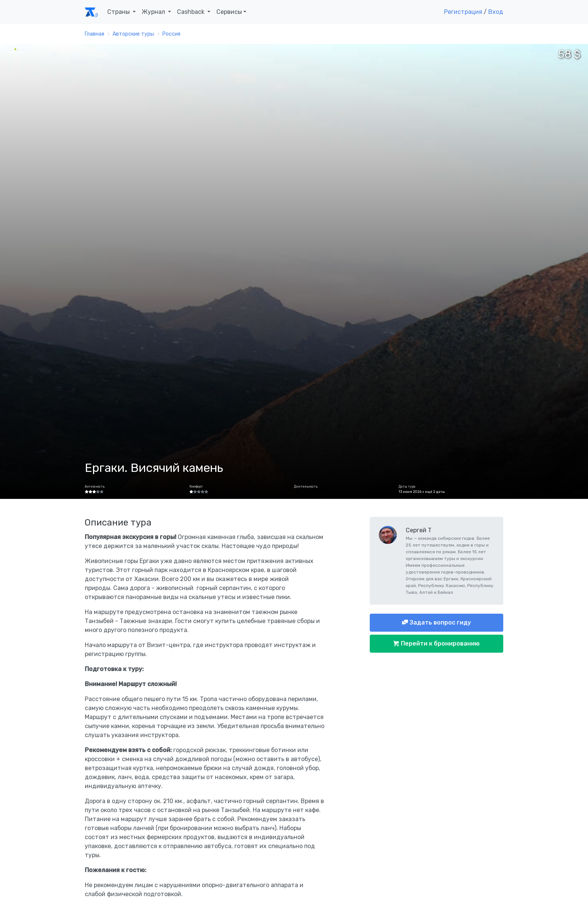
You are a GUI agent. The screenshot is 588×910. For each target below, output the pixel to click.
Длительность (306, 487)
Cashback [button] (191, 12)
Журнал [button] (154, 12)
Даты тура (407, 487)
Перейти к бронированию (439, 643)
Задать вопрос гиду (439, 622)
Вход (496, 12)
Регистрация (463, 12)
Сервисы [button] (229, 12)
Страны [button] (119, 12)
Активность (95, 487)
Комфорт (196, 487)
